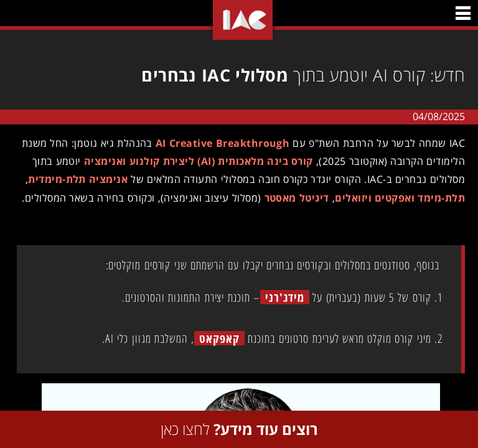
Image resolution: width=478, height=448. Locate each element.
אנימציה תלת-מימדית (73, 179)
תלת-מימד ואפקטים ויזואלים (396, 198)
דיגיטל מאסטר (293, 198)
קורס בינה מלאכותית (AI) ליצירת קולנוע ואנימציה (194, 161)
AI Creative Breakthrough (218, 143)
